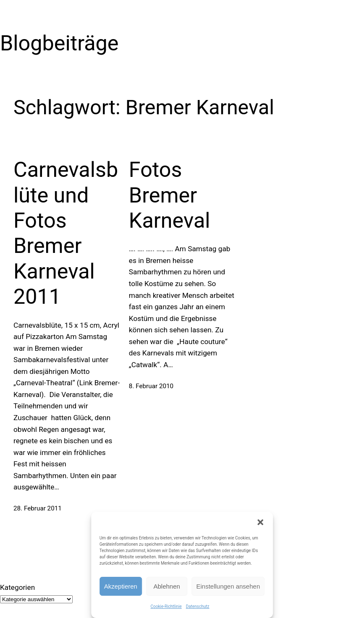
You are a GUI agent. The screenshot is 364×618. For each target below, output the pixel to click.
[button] (260, 522)
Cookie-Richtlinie (166, 606)
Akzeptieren (121, 586)
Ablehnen (167, 586)
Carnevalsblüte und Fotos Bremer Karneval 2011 (66, 233)
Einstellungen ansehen (228, 586)
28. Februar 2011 (38, 508)
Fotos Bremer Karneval (170, 195)
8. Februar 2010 (151, 386)
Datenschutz (198, 606)
